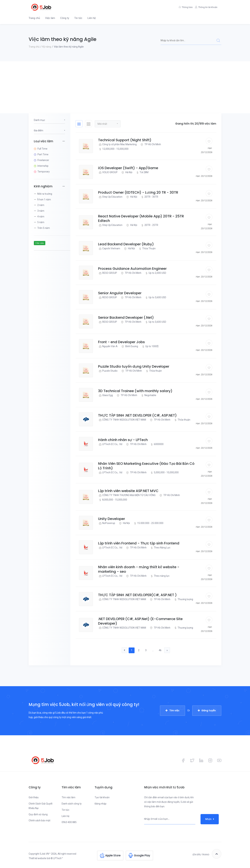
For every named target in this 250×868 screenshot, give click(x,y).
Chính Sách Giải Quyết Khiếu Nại (41, 806)
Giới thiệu (34, 798)
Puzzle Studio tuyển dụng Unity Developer (134, 366)
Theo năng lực (160, 576)
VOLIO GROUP (108, 172)
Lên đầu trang (207, 854)
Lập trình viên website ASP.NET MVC (128, 491)
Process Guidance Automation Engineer (132, 269)
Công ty (65, 18)
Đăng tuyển (209, 711)
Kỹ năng (47, 47)
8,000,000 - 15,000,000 (113, 500)
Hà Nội (126, 172)
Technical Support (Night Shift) (125, 140)
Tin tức (78, 18)
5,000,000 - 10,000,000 (164, 473)
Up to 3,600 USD (155, 297)
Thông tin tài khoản (207, 7)
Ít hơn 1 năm (44, 200)
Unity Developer (112, 519)
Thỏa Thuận (147, 249)
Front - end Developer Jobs (121, 342)
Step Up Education (110, 197)
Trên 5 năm (44, 228)
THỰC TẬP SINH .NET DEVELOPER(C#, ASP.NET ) (137, 595)
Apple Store (113, 854)
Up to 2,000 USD (155, 273)
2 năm (41, 205)
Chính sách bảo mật (39, 821)
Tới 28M (142, 172)
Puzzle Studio (108, 371)
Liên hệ (92, 18)
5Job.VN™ (45, 854)
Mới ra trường (45, 194)
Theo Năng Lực (160, 548)
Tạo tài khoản (102, 798)
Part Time (43, 154)
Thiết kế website (37, 859)
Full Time (42, 149)
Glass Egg (105, 395)
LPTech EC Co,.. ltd (110, 444)
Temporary (44, 172)
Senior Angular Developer (120, 293)
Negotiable (148, 395)
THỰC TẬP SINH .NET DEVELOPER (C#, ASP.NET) (137, 415)
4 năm (41, 217)
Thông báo (183, 7)
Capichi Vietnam (109, 249)
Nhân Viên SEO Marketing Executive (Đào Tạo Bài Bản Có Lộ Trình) (146, 466)
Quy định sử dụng (38, 815)
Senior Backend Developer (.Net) (126, 317)
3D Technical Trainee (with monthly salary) (135, 391)
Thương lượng (183, 599)
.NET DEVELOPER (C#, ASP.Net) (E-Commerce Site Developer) (140, 621)
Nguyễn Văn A (108, 346)
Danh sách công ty (72, 804)
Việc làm (50, 18)
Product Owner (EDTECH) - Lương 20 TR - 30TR (138, 192)
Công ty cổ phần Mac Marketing (117, 144)
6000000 (157, 444)
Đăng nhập (101, 804)
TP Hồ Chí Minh (150, 144)
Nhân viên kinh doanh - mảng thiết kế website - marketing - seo (139, 569)
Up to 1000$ (150, 346)
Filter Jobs (40, 243)
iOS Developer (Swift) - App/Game (128, 168)
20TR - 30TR (149, 197)
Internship (43, 166)
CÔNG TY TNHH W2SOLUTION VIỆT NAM (122, 420)
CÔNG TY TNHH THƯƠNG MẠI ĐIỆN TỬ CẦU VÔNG (127, 495)
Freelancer (43, 160)
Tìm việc (174, 711)
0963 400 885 (69, 823)
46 (161, 650)
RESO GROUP (108, 273)
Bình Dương (129, 346)
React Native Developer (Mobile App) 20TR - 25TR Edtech (141, 218)
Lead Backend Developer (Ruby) (126, 244)
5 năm (41, 222)
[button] (108, 124)
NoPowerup (107, 523)
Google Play (142, 854)
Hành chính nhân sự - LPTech (123, 440)
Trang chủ (34, 18)
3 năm (41, 211)
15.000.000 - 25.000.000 (148, 523)
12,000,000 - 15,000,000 (113, 149)
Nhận (210, 819)
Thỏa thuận (153, 371)
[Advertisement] (125, 87)
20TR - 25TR (149, 225)
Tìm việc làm (68, 798)
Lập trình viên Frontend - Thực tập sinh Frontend (139, 543)
